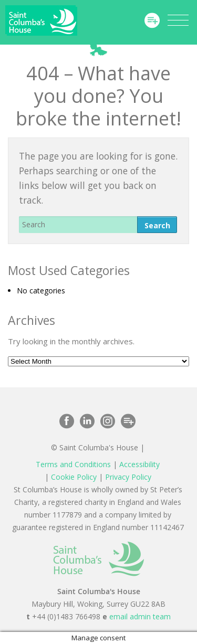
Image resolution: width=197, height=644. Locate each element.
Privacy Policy (128, 477)
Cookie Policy (74, 477)
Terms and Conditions (73, 464)
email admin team (140, 616)
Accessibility (139, 464)
